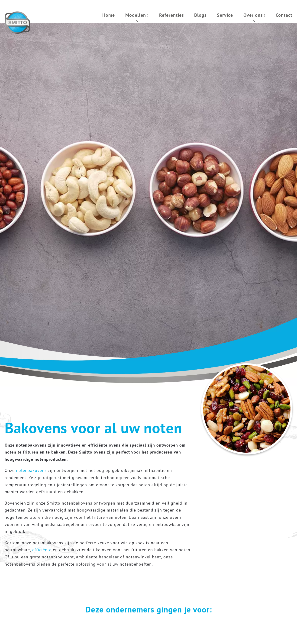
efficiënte (42, 550)
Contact (284, 15)
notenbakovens (31, 470)
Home (109, 15)
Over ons (253, 15)
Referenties (171, 15)
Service (225, 15)
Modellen (136, 15)
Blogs (200, 15)
